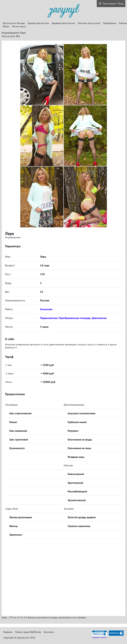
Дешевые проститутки (63, 23)
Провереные (110, 23)
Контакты (49, 632)
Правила (8, 632)
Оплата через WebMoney (28, 632)
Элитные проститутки (89, 23)
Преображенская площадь (75, 318)
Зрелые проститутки (38, 23)
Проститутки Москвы (14, 23)
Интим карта (19, 26)
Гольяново (46, 309)
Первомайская (49, 318)
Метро (6, 26)
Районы (123, 23)
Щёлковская (99, 318)
